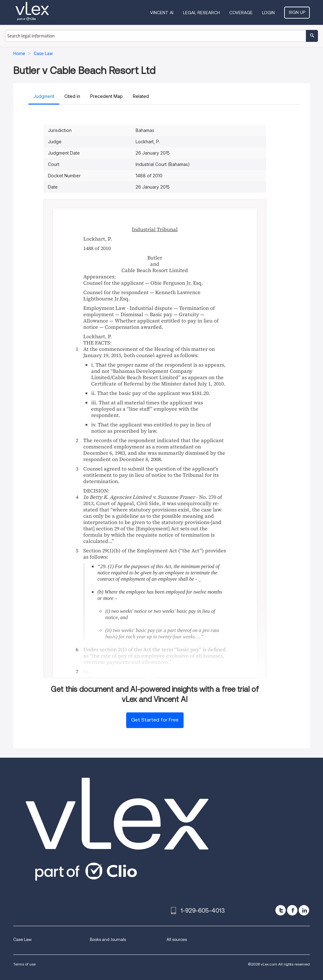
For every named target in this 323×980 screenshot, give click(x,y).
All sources (177, 940)
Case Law (22, 940)
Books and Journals (108, 940)
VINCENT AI (162, 13)
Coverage (241, 13)
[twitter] (281, 910)
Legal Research (201, 13)
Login (268, 13)
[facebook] (292, 910)
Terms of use (24, 964)
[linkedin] (304, 910)
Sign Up (297, 12)
